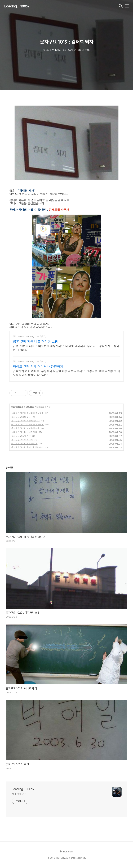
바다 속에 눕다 (19, 794)
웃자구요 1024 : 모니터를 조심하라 (27, 413)
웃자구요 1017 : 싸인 (21, 436)
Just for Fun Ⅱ (18, 407)
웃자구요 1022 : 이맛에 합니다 (25, 421)
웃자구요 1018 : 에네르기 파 (24, 432)
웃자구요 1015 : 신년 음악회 (24, 444)
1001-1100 (30, 407)
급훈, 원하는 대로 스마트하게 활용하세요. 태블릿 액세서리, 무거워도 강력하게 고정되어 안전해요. (66, 348)
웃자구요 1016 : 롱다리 (22, 440)
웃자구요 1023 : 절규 (21, 417)
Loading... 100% (17, 6)
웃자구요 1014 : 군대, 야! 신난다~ (27, 447)
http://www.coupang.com (26, 336)
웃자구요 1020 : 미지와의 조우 (25, 428)
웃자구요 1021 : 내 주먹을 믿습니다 (28, 424)
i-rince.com (67, 852)
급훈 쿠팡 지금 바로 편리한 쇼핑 (35, 341)
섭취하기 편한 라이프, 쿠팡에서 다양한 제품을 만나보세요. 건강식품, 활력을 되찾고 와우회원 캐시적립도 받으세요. (66, 373)
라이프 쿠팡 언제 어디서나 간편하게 (38, 367)
